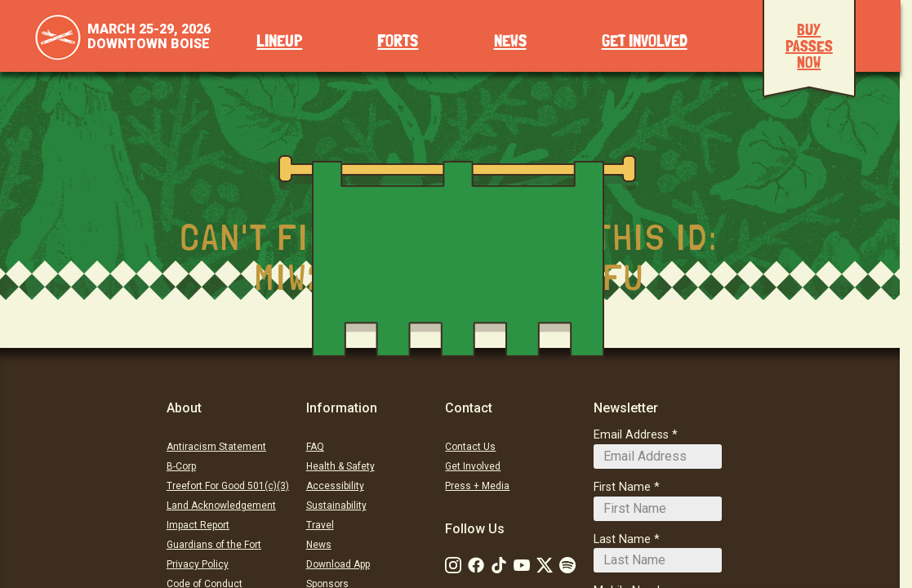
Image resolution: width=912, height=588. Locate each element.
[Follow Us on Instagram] (453, 565)
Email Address (631, 435)
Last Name (622, 539)
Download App (338, 564)
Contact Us (470, 447)
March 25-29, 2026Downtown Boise (149, 36)
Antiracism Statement (216, 447)
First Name (622, 487)
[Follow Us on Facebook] (476, 565)
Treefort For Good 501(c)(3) (228, 486)
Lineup (279, 41)
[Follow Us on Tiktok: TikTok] (499, 565)
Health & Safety (340, 466)
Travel (320, 525)
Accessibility (335, 486)
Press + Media (477, 486)
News (510, 41)
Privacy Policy (198, 564)
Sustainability (336, 506)
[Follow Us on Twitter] (545, 565)
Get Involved (645, 41)
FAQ (315, 447)
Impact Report (198, 525)
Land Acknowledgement (221, 506)
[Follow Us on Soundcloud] (567, 565)
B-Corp (181, 466)
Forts (398, 41)
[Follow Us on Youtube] (522, 565)
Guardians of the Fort (214, 545)
